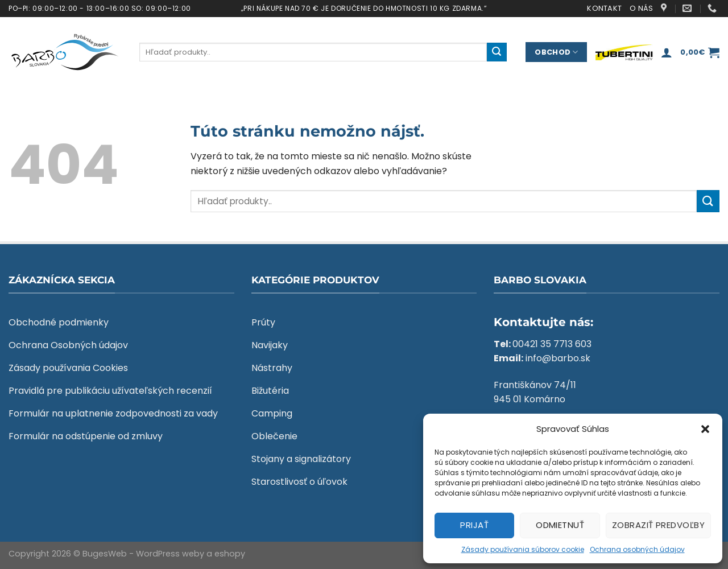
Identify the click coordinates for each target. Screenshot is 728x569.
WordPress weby (170, 554)
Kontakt (604, 8)
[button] (705, 429)
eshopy (230, 554)
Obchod (556, 52)
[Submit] (497, 52)
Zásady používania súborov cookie (523, 549)
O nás (641, 8)
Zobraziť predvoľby (658, 525)
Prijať (474, 525)
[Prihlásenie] (667, 52)
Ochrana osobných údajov (637, 549)
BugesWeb (105, 554)
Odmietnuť (560, 525)
